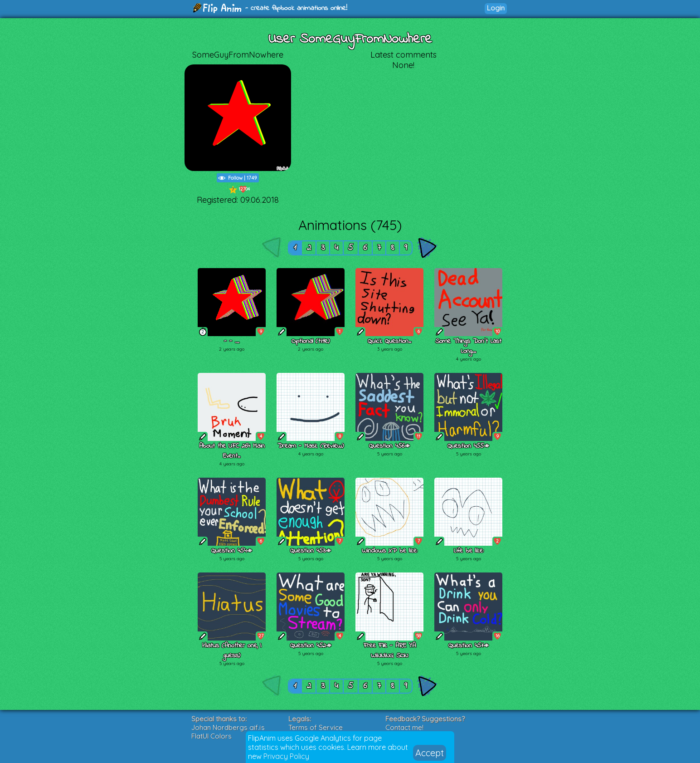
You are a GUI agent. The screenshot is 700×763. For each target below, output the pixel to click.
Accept (430, 753)
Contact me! (404, 727)
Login (496, 8)
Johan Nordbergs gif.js (228, 727)
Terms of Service (316, 727)
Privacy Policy (286, 756)
